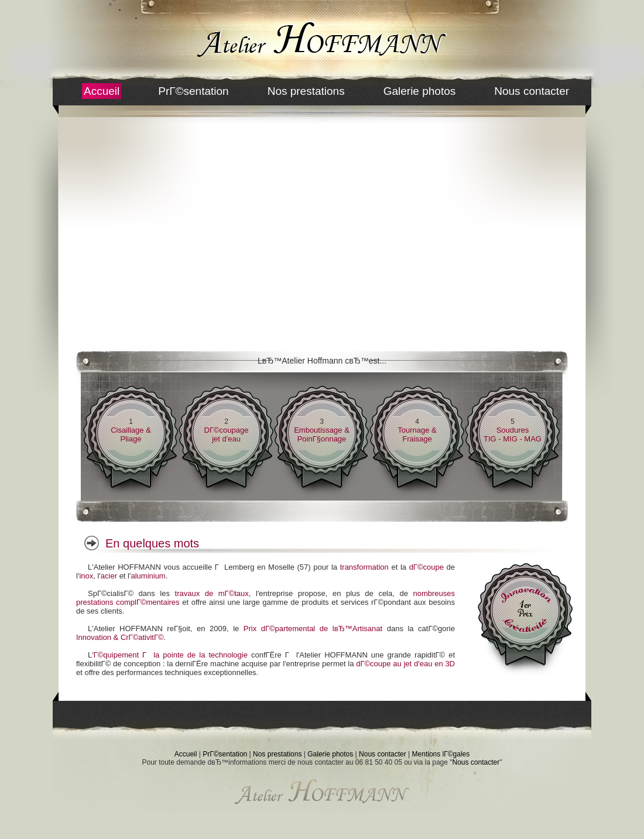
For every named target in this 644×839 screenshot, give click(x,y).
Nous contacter (532, 91)
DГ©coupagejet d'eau (227, 434)
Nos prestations (306, 91)
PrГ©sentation (193, 91)
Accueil (102, 91)
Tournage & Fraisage (417, 434)
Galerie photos (420, 91)
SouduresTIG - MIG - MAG (513, 434)
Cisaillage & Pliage (131, 434)
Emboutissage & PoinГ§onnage (322, 434)
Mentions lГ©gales (441, 754)
